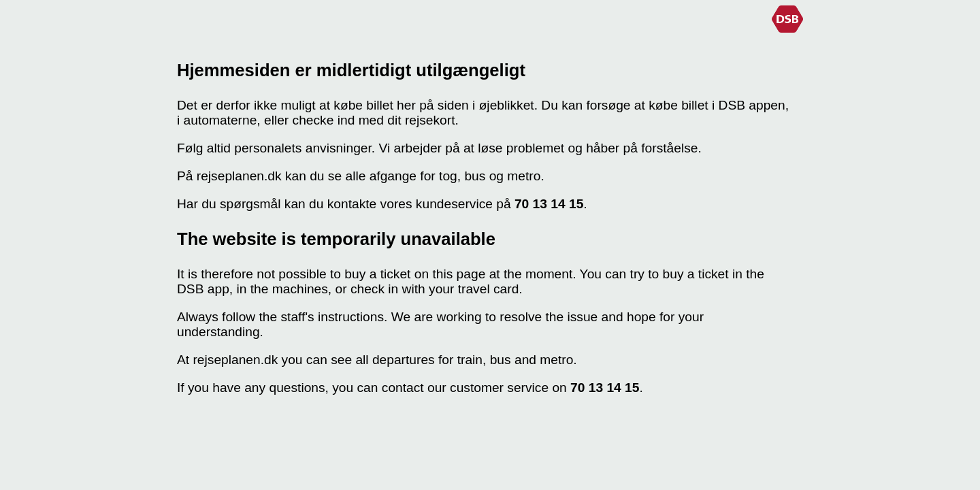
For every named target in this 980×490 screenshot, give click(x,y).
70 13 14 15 (549, 204)
